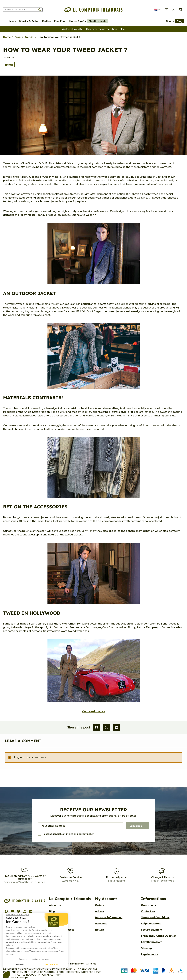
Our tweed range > (94, 711)
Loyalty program (152, 942)
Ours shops (148, 905)
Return (100, 930)
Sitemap (146, 948)
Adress (100, 911)
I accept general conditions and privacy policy (68, 834)
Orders (100, 905)
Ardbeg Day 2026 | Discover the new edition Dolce (93, 29)
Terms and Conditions (155, 917)
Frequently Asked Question (159, 936)
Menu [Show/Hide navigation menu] (10, 21)
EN (158, 10)
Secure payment (152, 930)
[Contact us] (167, 10)
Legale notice (150, 954)
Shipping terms (151, 924)
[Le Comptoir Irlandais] (94, 10)
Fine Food (60, 21)
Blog (180, 21)
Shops (170, 21)
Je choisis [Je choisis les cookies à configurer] (19, 964)
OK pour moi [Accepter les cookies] (52, 964)
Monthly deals (97, 21)
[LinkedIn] (117, 727)
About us (55, 905)
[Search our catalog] (23, 10)
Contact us (148, 911)
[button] (6, 975)
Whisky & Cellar (29, 21)
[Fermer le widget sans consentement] (18, 915)
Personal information (109, 917)
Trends (9, 65)
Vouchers (101, 924)
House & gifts (78, 21)
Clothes (46, 21)
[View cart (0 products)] (180, 10)
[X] (107, 727)
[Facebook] (97, 727)
